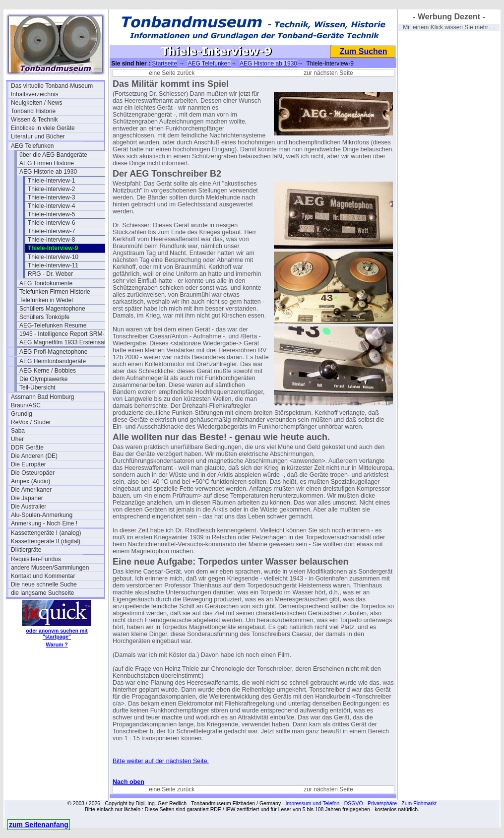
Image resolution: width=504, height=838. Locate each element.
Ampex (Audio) (31, 481)
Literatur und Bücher (38, 136)
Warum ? (57, 645)
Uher (17, 439)
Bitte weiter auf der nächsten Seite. (161, 761)
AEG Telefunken (32, 146)
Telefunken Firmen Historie (55, 292)
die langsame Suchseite (42, 593)
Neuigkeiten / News (36, 103)
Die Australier (29, 507)
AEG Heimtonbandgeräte (53, 361)
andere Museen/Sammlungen (50, 568)
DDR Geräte (27, 448)
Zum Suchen (363, 51)
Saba (18, 431)
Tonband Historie (33, 111)
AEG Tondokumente (46, 283)
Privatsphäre (382, 803)
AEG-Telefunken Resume (53, 325)
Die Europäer (29, 464)
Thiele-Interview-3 (51, 197)
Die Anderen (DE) (34, 456)
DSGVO (354, 803)
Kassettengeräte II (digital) (46, 541)
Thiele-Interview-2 (51, 189)
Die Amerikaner (31, 490)
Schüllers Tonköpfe (44, 317)
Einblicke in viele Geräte (43, 128)
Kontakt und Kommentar (43, 576)
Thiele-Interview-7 (51, 231)
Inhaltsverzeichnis (34, 94)
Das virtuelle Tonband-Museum (52, 86)
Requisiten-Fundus (36, 559)
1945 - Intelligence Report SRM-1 (63, 334)
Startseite (164, 64)
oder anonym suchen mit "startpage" (57, 634)
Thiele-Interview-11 (53, 265)
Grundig (22, 414)
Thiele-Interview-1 (51, 181)
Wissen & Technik (34, 120)
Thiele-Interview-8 (51, 240)
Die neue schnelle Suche (44, 584)
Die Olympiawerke (43, 379)
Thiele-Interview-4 (51, 206)
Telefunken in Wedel (46, 300)
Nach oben (128, 782)
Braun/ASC (26, 405)
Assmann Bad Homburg (42, 397)
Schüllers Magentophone (52, 309)
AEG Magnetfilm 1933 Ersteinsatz (64, 342)
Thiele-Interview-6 (51, 223)
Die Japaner (27, 498)
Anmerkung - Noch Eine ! (44, 523)
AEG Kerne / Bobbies (48, 371)
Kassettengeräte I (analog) (46, 533)
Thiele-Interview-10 (53, 257)
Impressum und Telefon (312, 803)
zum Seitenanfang (39, 825)
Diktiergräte (26, 550)
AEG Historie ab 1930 (48, 172)
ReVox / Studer (31, 422)
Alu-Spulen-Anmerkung (42, 515)
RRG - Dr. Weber (50, 274)
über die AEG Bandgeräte (53, 155)
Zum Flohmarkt (419, 803)
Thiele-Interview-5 (51, 214)
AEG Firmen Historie (47, 163)
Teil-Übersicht (37, 387)
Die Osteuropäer (33, 473)
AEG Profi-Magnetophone (53, 352)
